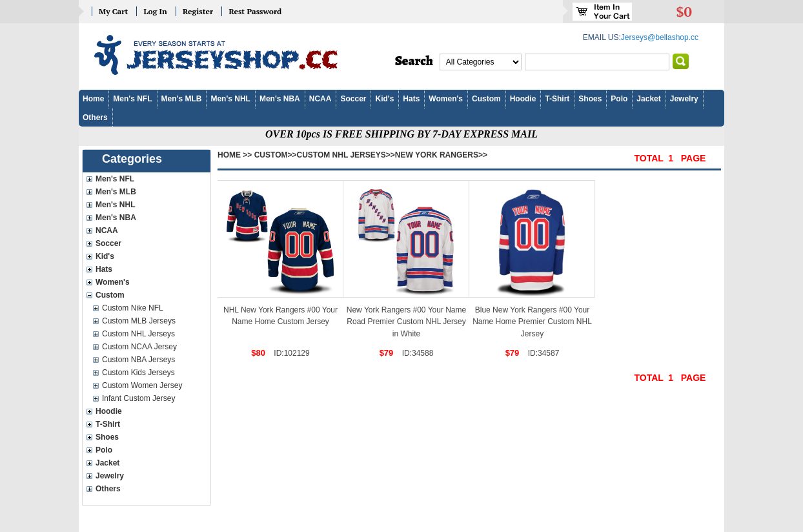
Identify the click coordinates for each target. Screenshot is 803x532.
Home (93, 99)
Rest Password (255, 11)
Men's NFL (132, 99)
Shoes (590, 99)
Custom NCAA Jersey (139, 347)
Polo (619, 99)
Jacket (648, 99)
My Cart (113, 11)
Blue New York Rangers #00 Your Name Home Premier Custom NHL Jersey (532, 322)
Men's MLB (182, 99)
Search (414, 61)
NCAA (320, 99)
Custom (486, 99)
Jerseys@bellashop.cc (660, 37)
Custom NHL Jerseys (138, 334)
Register (198, 11)
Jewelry (684, 99)
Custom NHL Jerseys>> (346, 155)
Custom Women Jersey (142, 385)
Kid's (384, 99)
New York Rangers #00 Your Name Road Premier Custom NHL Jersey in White (406, 322)
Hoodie (523, 99)
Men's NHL (230, 99)
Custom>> (276, 155)
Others (95, 118)
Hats (411, 99)
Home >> (235, 155)
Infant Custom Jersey (138, 398)
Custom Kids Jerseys (138, 373)
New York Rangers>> (441, 155)
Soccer (353, 99)
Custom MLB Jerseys (139, 321)
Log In (155, 11)
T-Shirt (557, 99)
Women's (446, 99)
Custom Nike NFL (133, 308)
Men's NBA (280, 99)
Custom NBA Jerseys (138, 360)
